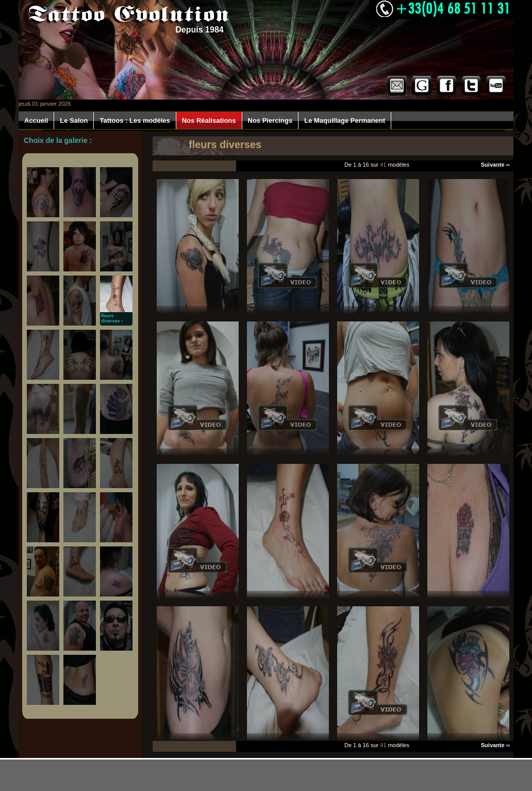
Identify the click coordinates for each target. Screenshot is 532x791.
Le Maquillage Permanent (345, 120)
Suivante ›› (495, 165)
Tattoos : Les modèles (135, 120)
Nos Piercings (270, 120)
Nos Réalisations (209, 120)
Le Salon (74, 120)
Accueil (36, 120)
